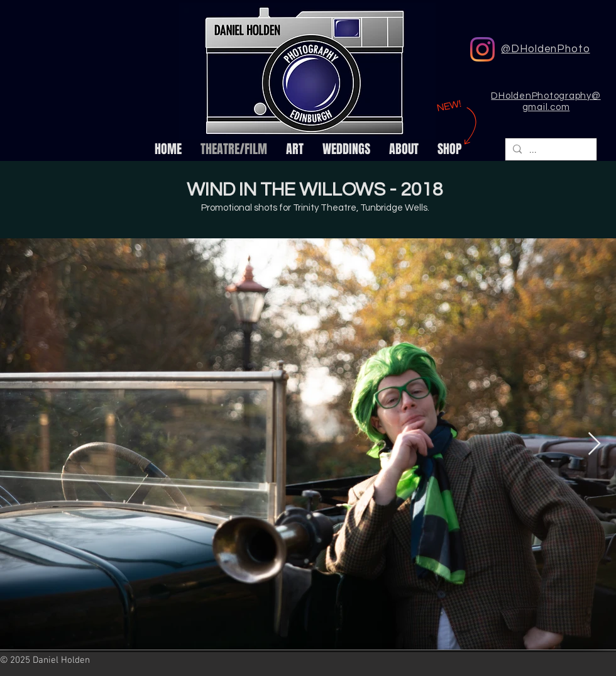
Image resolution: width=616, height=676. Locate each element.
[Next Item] (594, 444)
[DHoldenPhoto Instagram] (482, 49)
